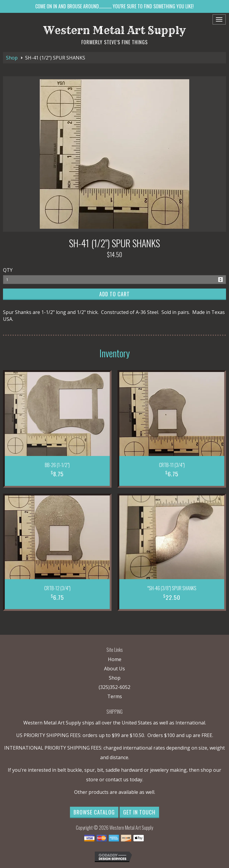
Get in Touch (139, 812)
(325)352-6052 (114, 687)
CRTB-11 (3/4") (172, 465)
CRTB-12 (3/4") (57, 588)
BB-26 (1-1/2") (57, 465)
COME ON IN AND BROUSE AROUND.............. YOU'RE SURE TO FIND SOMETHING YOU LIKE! (114, 6)
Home (115, 659)
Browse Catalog (94, 812)
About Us (114, 669)
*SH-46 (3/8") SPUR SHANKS (172, 588)
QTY (8, 270)
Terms (115, 696)
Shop (12, 58)
